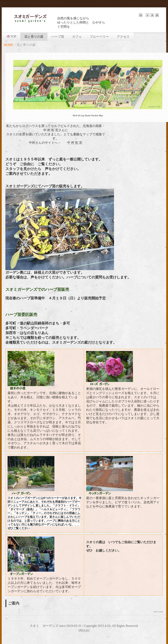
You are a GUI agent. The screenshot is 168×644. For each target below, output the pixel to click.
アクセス (123, 37)
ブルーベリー (99, 37)
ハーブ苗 (58, 37)
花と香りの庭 (34, 37)
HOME (8, 45)
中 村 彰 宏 (75, 143)
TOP (11, 36)
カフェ (77, 37)
